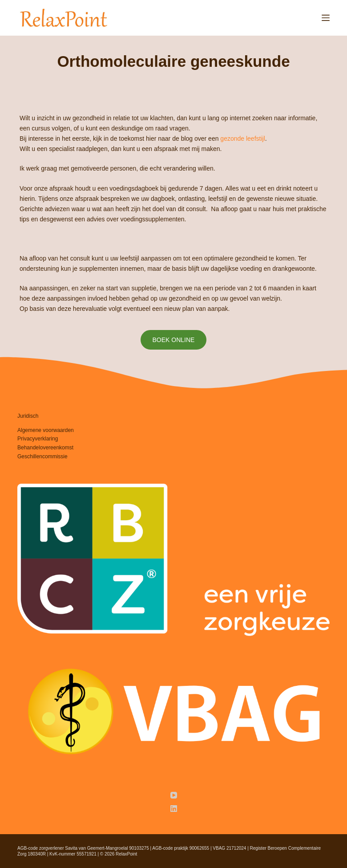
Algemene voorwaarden (46, 430)
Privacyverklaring (38, 439)
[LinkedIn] (174, 809)
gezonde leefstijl (242, 139)
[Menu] (326, 18)
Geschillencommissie (42, 456)
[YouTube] (174, 795)
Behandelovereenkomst (45, 448)
